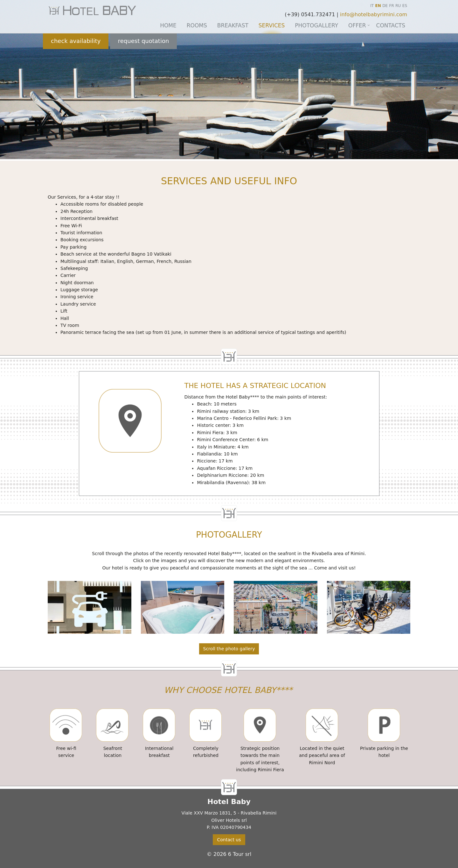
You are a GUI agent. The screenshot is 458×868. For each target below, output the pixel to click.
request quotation (144, 41)
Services (272, 25)
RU (398, 6)
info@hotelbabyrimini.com (374, 14)
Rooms (197, 25)
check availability (76, 41)
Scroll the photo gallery (229, 649)
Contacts (391, 25)
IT (372, 6)
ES (405, 6)
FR (392, 6)
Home (168, 25)
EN (378, 6)
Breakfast (233, 25)
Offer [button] (357, 25)
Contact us (229, 840)
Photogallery (316, 25)
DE (385, 6)
